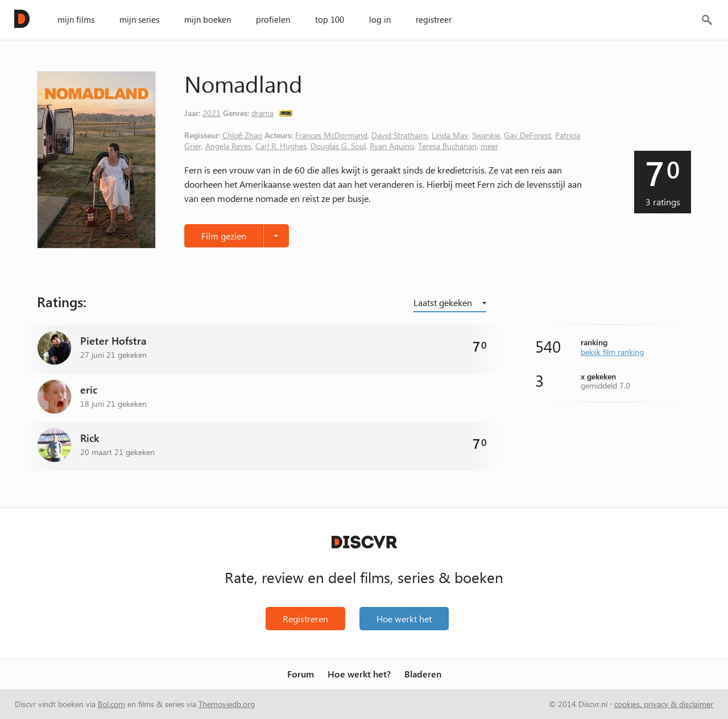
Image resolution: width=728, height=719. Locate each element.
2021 (212, 113)
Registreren (305, 619)
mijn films (76, 19)
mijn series (139, 19)
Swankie (486, 135)
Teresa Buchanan (447, 146)
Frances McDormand (331, 135)
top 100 (330, 19)
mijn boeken (208, 19)
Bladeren (423, 674)
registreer (434, 19)
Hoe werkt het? (359, 674)
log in (380, 19)
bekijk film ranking (612, 352)
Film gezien (224, 236)
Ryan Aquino (392, 146)
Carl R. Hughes (281, 146)
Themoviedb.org (227, 704)
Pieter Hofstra (113, 341)
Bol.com (111, 704)
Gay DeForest (528, 135)
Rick (90, 438)
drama (262, 113)
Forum (301, 674)
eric (89, 390)
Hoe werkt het (404, 619)
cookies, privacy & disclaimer (664, 704)
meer (489, 146)
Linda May (450, 135)
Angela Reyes (228, 146)
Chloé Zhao (243, 135)
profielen (273, 19)
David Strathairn (400, 135)
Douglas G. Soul (338, 146)
